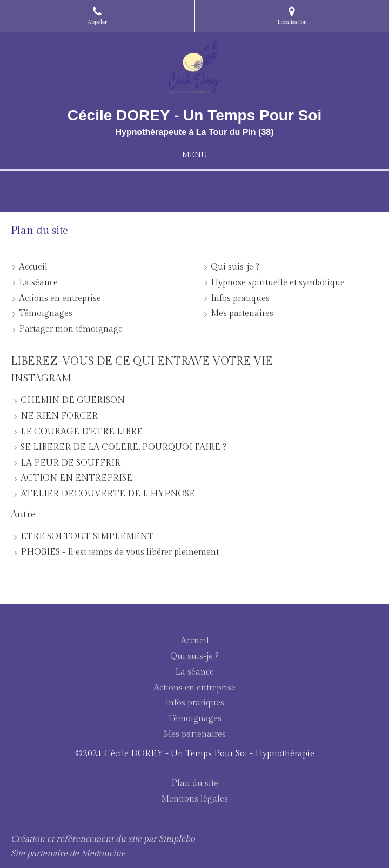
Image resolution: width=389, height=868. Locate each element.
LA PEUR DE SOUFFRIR (71, 463)
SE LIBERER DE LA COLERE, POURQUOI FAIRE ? (123, 448)
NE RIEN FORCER (59, 416)
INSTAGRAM (41, 378)
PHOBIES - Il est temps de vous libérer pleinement (120, 552)
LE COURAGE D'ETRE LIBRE (82, 432)
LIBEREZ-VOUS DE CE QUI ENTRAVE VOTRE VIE (142, 361)
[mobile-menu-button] (194, 155)
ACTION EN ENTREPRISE (76, 478)
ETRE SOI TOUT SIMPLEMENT (87, 537)
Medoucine (103, 854)
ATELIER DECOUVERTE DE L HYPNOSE (108, 494)
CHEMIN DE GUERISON (73, 401)
